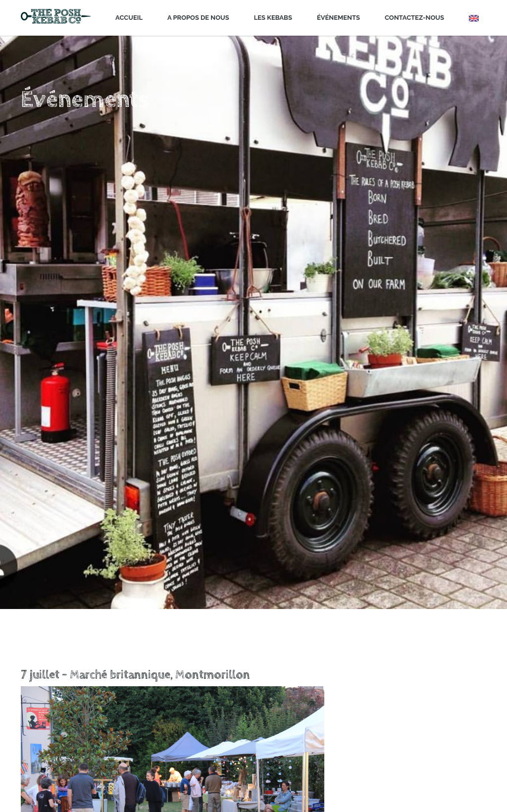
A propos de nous (198, 18)
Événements (338, 18)
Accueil (129, 18)
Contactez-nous (414, 18)
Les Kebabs (273, 18)
